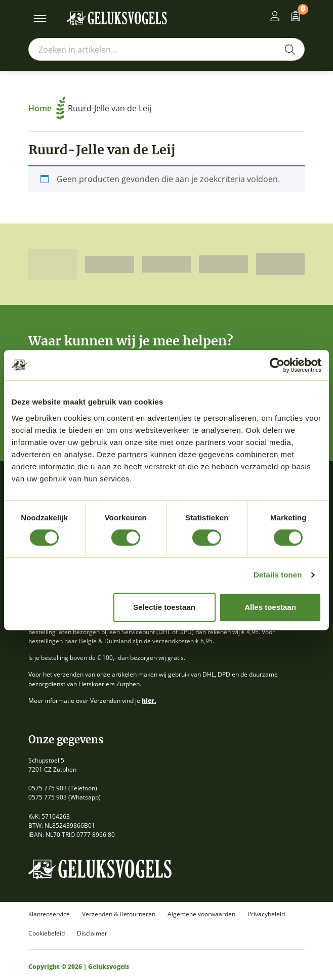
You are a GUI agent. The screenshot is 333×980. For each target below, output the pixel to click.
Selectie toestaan (164, 607)
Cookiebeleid (47, 933)
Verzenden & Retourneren (119, 914)
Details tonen (278, 575)
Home (47, 108)
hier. (149, 701)
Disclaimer (92, 933)
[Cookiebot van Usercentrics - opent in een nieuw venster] (277, 365)
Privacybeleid (266, 914)
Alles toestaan (270, 607)
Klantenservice (49, 914)
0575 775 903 (48, 788)
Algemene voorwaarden (201, 914)
